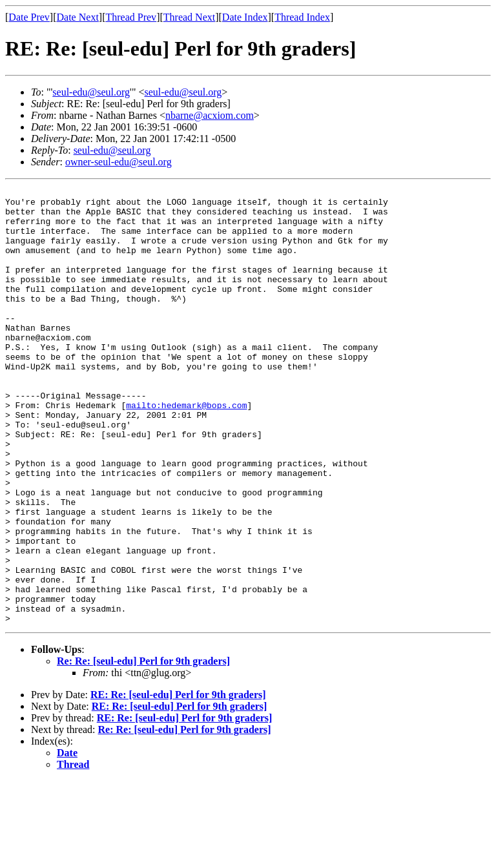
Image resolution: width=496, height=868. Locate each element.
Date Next (78, 17)
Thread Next (189, 17)
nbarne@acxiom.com (210, 115)
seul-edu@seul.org (91, 92)
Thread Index (302, 17)
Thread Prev (131, 17)
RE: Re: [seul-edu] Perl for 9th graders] (178, 782)
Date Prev (29, 17)
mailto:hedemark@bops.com (186, 449)
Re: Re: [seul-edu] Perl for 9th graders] (143, 748)
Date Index (245, 17)
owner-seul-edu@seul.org (119, 162)
